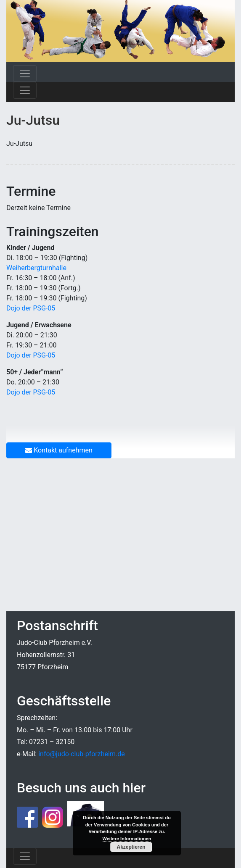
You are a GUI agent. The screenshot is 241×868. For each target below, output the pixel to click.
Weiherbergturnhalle (36, 268)
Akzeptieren (131, 847)
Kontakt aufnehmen (59, 450)
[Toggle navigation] (25, 74)
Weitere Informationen (127, 839)
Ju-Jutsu (33, 120)
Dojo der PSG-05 (31, 308)
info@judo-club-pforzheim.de (81, 754)
